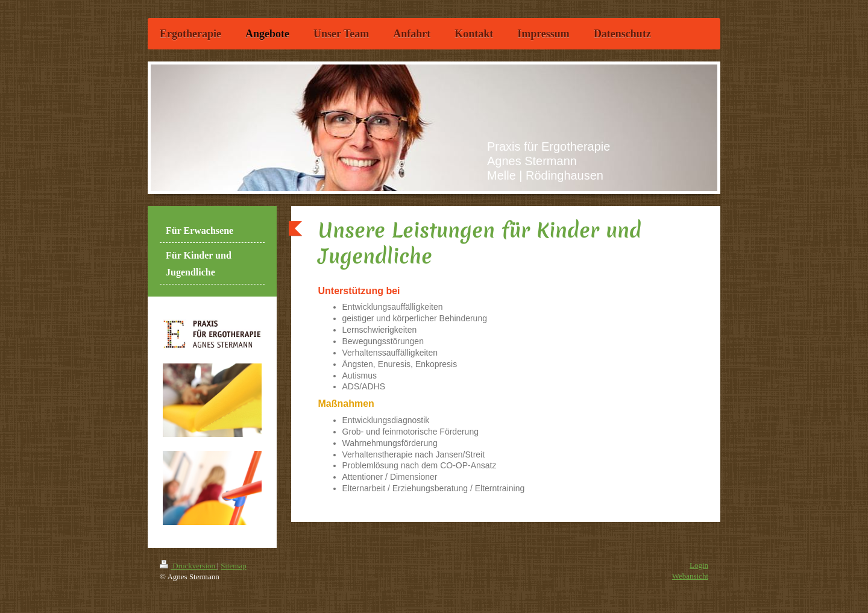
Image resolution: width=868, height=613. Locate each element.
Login (699, 565)
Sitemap (234, 566)
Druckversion (188, 566)
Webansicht (690, 576)
